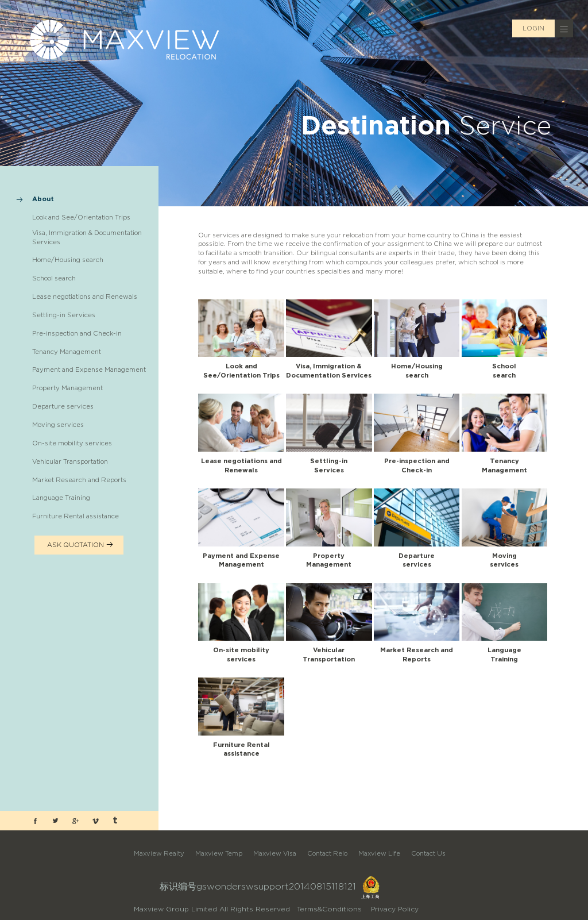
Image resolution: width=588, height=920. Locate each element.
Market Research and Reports (79, 480)
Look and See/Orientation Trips (81, 217)
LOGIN (533, 28)
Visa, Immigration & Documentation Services (87, 237)
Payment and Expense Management (89, 369)
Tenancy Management (67, 352)
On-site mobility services (72, 443)
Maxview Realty (159, 853)
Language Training (61, 498)
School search (54, 278)
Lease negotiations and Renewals (85, 297)
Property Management (67, 388)
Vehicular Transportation (70, 461)
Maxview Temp (219, 853)
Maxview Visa (275, 853)
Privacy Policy (395, 909)
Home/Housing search (68, 260)
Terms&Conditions (329, 909)
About (43, 199)
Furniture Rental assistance (76, 516)
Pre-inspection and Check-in (77, 333)
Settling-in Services (64, 315)
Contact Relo (327, 853)
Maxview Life (379, 853)
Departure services (63, 406)
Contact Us (428, 853)
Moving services (58, 425)
